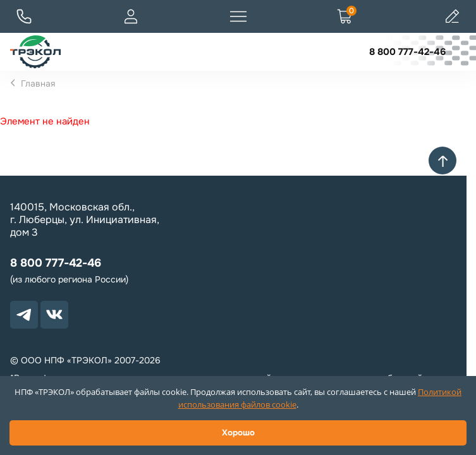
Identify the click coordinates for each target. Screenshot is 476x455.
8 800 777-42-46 (407, 52)
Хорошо (238, 433)
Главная (38, 83)
